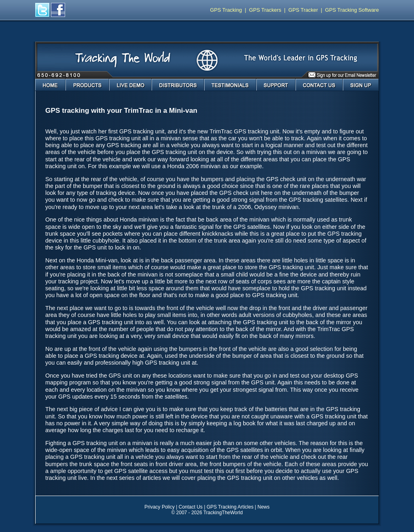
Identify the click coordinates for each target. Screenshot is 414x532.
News (264, 507)
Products (87, 85)
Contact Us (319, 85)
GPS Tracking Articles (230, 507)
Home (50, 85)
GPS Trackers (265, 10)
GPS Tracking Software (352, 10)
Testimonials (230, 85)
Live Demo (130, 85)
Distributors (178, 85)
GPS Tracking (226, 10)
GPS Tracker (303, 10)
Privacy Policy (159, 507)
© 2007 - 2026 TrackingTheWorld (207, 513)
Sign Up (361, 85)
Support (276, 85)
